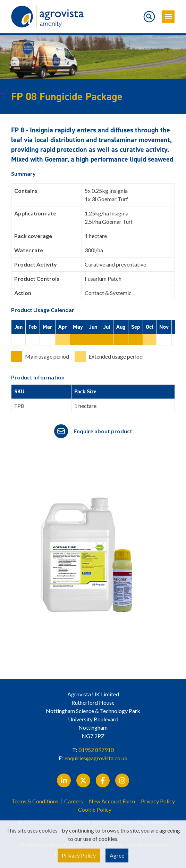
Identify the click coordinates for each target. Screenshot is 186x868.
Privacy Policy (158, 801)
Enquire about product (103, 431)
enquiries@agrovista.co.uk (96, 758)
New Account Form (112, 801)
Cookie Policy (95, 810)
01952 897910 (96, 750)
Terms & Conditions (35, 801)
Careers (74, 801)
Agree (117, 855)
